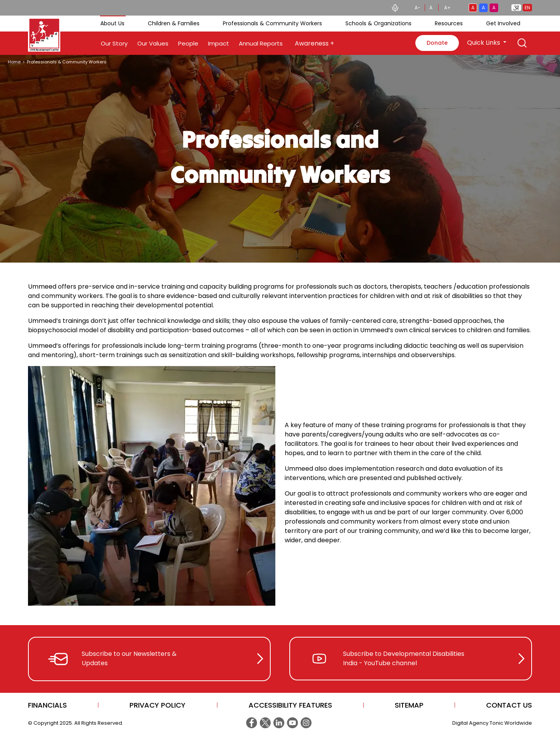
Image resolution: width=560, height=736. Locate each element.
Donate (437, 43)
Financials (47, 705)
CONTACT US (509, 705)
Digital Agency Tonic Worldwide (492, 723)
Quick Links (484, 43)
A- (417, 8)
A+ (447, 8)
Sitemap (409, 705)
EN (527, 8)
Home (14, 62)
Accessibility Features (290, 705)
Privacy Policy (157, 705)
